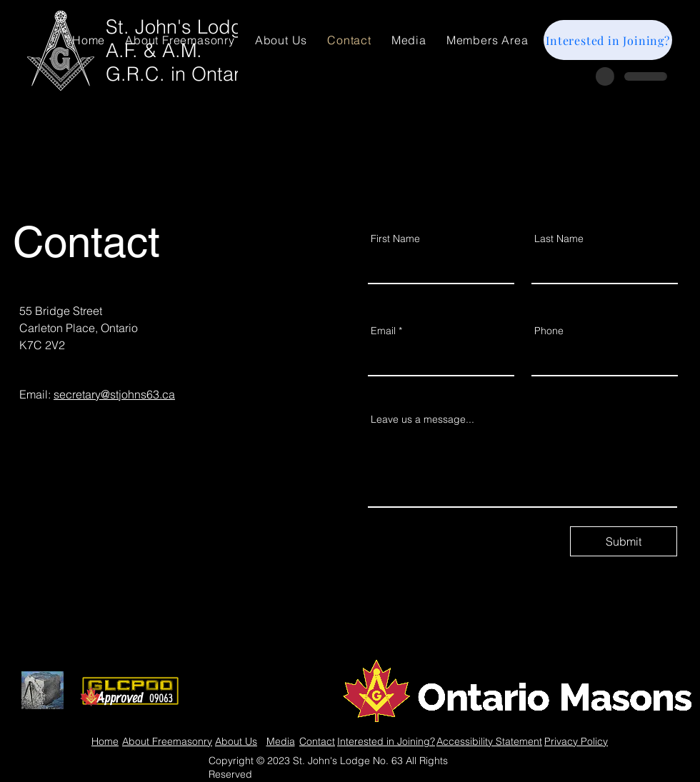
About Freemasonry (167, 741)
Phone (549, 331)
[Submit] (624, 541)
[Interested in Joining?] (608, 40)
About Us (236, 741)
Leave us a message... (422, 419)
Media (281, 741)
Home (105, 741)
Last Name (559, 239)
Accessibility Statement (489, 741)
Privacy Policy (576, 741)
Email (383, 331)
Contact (317, 741)
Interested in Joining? (386, 741)
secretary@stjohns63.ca (114, 394)
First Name (395, 239)
